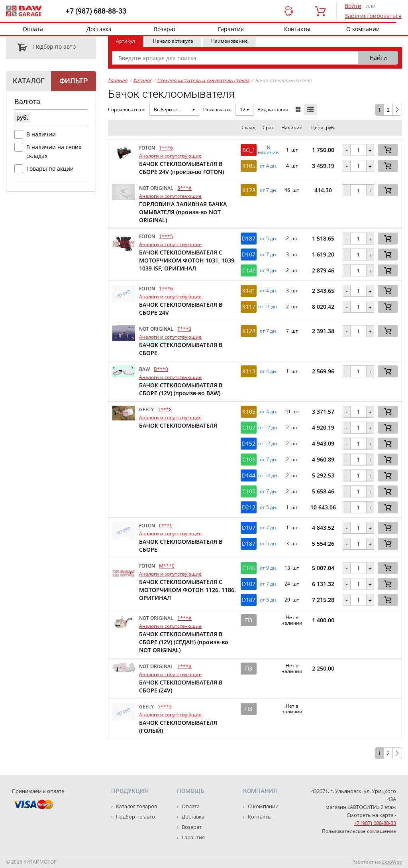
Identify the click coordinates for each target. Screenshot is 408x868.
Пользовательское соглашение (359, 831)
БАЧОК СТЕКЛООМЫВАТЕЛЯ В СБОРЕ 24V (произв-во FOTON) (181, 168)
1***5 (166, 236)
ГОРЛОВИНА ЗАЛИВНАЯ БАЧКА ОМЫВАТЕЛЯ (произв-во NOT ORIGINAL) (183, 212)
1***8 (165, 409)
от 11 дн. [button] (268, 307)
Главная (118, 80)
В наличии (41, 134)
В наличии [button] (268, 150)
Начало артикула (173, 41)
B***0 (161, 369)
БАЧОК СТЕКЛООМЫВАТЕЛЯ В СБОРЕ (181, 349)
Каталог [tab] (29, 81)
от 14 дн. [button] (268, 475)
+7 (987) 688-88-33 (96, 11)
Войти (353, 6)
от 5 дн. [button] (269, 239)
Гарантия (231, 29)
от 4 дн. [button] (269, 166)
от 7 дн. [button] (269, 190)
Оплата (33, 29)
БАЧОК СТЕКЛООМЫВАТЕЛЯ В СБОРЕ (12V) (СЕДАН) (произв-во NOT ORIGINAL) (184, 642)
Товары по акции (50, 169)
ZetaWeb (392, 862)
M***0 (167, 566)
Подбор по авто (41, 47)
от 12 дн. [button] (268, 428)
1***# (184, 618)
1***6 (166, 148)
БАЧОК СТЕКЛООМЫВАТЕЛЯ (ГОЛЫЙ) (178, 727)
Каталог (142, 80)
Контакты (297, 29)
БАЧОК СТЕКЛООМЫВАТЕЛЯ (178, 425)
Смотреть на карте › (371, 815)
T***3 (184, 329)
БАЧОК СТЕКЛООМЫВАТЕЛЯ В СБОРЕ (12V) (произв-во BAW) (181, 389)
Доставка (99, 29)
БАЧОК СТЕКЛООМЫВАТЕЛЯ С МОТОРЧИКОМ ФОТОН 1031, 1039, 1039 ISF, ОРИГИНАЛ (187, 260)
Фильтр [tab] (74, 81)
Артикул (126, 41)
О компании (363, 29)
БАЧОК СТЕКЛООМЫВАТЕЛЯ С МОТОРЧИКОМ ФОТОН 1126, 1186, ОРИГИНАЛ (187, 590)
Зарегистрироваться (373, 16)
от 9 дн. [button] (269, 270)
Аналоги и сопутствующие (170, 156)
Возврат (165, 29)
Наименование (229, 41)
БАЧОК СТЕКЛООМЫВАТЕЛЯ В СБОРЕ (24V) (181, 686)
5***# (184, 188)
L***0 (166, 526)
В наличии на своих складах (54, 151)
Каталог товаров (136, 806)
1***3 (165, 707)
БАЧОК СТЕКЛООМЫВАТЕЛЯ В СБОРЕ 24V (181, 309)
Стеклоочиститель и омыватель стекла (203, 80)
